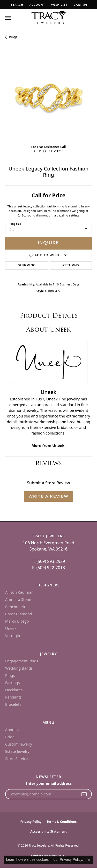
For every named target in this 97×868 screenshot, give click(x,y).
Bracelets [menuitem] (13, 704)
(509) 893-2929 (48, 151)
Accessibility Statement (48, 831)
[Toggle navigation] (8, 18)
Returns (71, 266)
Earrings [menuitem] (12, 683)
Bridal (10, 737)
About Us (13, 730)
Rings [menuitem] (10, 675)
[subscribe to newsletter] (84, 794)
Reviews (48, 463)
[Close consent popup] (89, 860)
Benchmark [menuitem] (15, 607)
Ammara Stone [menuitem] (18, 599)
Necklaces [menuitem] (14, 690)
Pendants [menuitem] (13, 697)
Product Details (49, 316)
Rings (13, 37)
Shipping (27, 266)
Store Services (17, 759)
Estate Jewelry (17, 751)
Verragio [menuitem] (13, 636)
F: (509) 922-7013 (48, 568)
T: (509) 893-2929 (49, 561)
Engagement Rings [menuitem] (22, 661)
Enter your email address (48, 783)
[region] (48, 97)
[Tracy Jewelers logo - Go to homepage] (49, 18)
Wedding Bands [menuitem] (19, 668)
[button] (17, 5)
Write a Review (48, 497)
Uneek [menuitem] (11, 628)
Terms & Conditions (62, 822)
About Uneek (48, 330)
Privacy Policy (31, 822)
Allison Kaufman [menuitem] (19, 592)
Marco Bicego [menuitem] (17, 621)
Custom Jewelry (19, 744)
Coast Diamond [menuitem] (19, 614)
